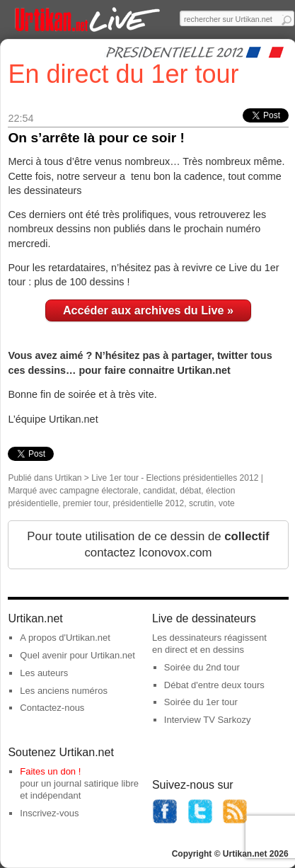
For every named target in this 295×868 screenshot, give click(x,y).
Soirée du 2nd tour (202, 667)
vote (227, 503)
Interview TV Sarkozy (208, 720)
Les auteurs (44, 673)
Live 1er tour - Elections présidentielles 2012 (175, 478)
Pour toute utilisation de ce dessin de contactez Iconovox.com (148, 545)
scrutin (201, 503)
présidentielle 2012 (149, 503)
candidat (159, 491)
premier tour (86, 503)
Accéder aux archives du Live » (148, 310)
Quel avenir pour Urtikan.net (77, 655)
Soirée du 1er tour (201, 702)
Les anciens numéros (64, 691)
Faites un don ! (50, 771)
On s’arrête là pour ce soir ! (96, 138)
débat (190, 491)
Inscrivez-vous (49, 813)
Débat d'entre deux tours (214, 685)
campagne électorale (99, 491)
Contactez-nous (52, 708)
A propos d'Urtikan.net (65, 638)
